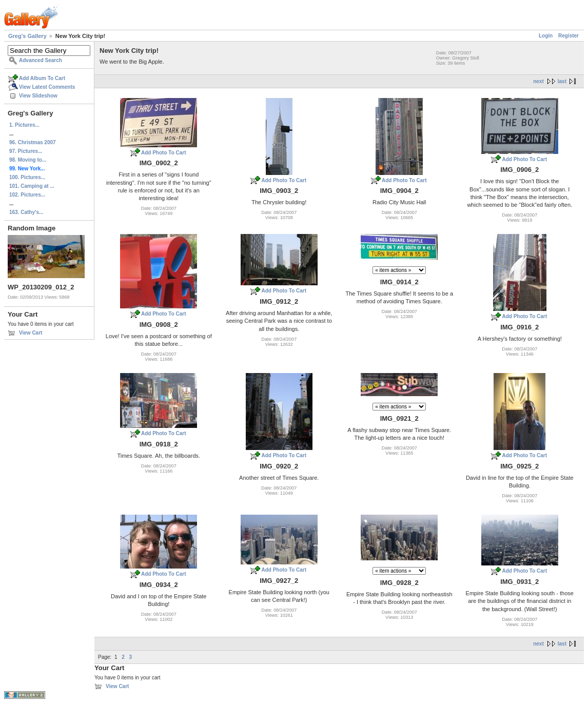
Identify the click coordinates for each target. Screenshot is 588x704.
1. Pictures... (24, 125)
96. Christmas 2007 (33, 142)
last (562, 81)
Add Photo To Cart (164, 153)
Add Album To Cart (42, 78)
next (538, 81)
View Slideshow (38, 96)
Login (546, 36)
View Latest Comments (47, 87)
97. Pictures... (26, 151)
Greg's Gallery (27, 36)
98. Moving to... (28, 160)
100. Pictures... (27, 177)
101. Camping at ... (32, 186)
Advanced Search (41, 60)
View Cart (31, 333)
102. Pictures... (27, 195)
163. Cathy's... (26, 212)
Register (569, 36)
